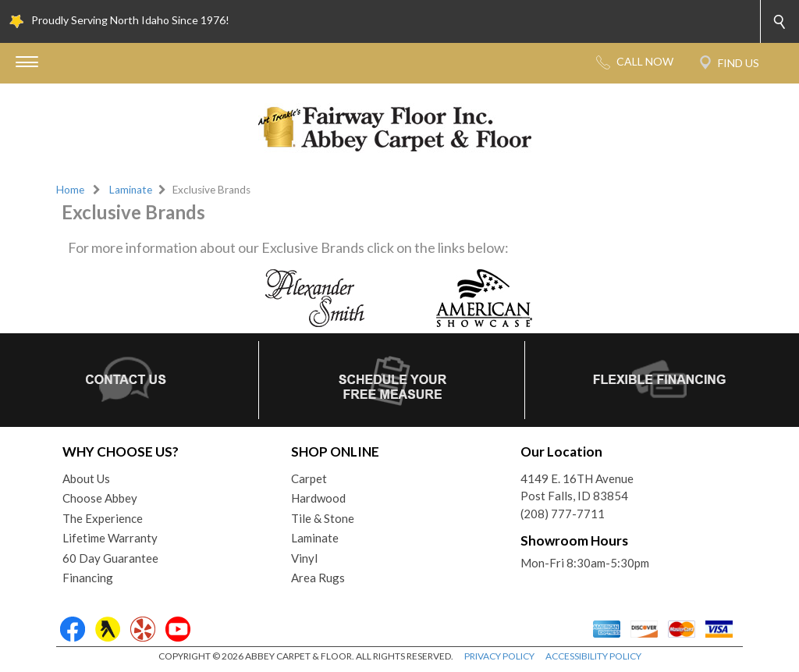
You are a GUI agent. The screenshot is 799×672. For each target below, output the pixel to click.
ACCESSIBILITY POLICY (593, 656)
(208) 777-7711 (563, 514)
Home (70, 190)
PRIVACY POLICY (499, 656)
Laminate (131, 190)
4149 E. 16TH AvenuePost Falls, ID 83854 (577, 487)
